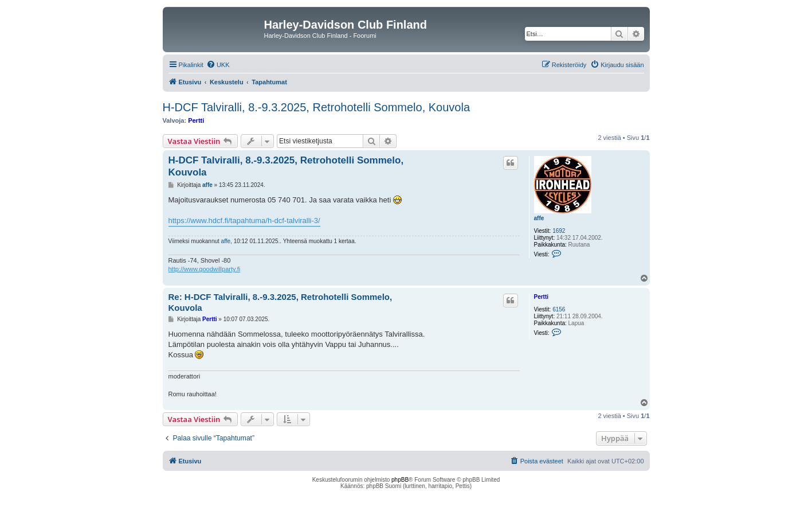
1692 (559, 231)
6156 (559, 309)
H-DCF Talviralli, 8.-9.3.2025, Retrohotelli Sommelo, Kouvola (317, 107)
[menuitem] (218, 65)
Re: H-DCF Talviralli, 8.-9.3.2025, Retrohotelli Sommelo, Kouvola (281, 302)
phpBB (400, 480)
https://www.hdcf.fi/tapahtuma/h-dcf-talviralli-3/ (244, 221)
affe (539, 218)
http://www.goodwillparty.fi (205, 269)
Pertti (196, 120)
